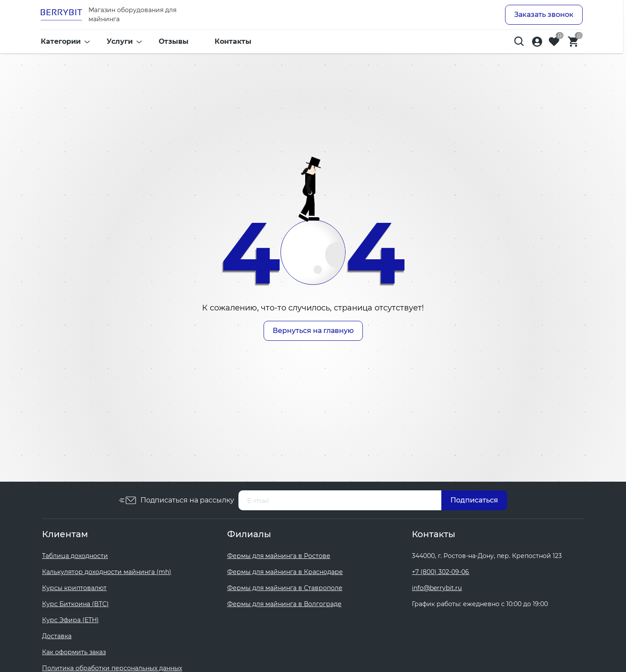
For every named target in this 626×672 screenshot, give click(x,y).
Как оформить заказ (74, 652)
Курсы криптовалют (74, 588)
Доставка (57, 636)
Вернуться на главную (313, 331)
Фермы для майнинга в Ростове (279, 556)
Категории (61, 43)
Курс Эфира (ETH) (70, 620)
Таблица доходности (75, 556)
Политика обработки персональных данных (112, 668)
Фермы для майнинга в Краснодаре (285, 572)
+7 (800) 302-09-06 (440, 572)
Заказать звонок (544, 15)
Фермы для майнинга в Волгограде (284, 604)
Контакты (233, 43)
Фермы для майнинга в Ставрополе (285, 588)
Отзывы (174, 43)
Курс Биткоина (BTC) (75, 604)
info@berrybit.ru (437, 588)
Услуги (120, 43)
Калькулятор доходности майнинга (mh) (107, 572)
